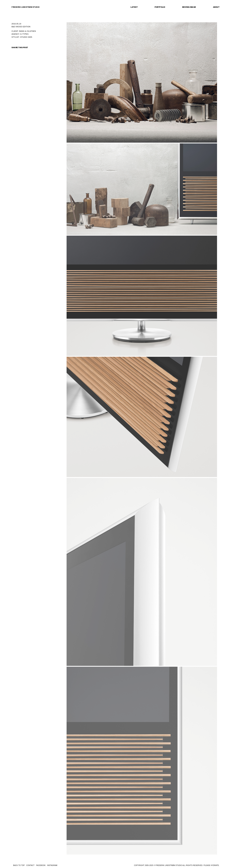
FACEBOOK (41, 865)
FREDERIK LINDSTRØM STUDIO (26, 7)
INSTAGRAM (52, 865)
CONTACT (30, 865)
